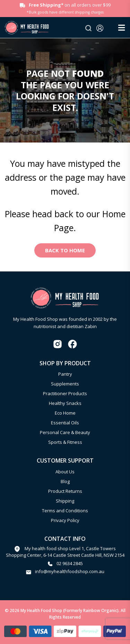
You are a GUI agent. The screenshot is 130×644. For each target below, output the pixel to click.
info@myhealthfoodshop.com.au (70, 571)
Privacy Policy (65, 520)
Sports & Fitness (65, 442)
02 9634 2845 (70, 563)
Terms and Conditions (65, 511)
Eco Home (65, 413)
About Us (65, 472)
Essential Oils (65, 423)
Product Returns (65, 491)
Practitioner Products (65, 393)
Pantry (65, 374)
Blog (65, 481)
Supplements (65, 384)
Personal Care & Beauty (65, 432)
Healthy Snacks (65, 403)
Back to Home (65, 250)
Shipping (65, 501)
